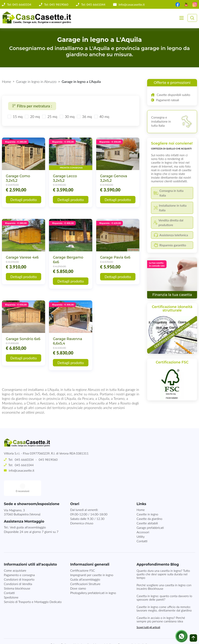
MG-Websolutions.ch (139, 638)
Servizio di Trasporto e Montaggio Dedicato (33, 586)
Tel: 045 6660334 (19, 4)
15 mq (18, 117)
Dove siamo (78, 573)
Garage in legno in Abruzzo (36, 82)
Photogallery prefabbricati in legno (93, 577)
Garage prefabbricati (150, 512)
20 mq (35, 117)
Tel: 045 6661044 (93, 4)
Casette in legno (147, 499)
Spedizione (11, 582)
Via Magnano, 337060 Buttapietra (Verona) (22, 497)
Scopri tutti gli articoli (148, 612)
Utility (141, 521)
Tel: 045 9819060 (56, 4)
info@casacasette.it (132, 4)
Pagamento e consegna (19, 559)
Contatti (142, 525)
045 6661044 (24, 465)
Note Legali (81, 629)
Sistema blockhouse (17, 573)
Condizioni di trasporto (19, 564)
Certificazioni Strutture (85, 568)
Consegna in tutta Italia (133, 629)
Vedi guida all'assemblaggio (28, 512)
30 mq (70, 117)
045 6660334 (24, 459)
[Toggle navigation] (182, 18)
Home (7, 82)
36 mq (87, 117)
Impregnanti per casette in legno (92, 559)
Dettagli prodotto (24, 200)
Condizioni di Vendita (18, 568)
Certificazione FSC (82, 555)
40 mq (104, 117)
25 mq (52, 117)
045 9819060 (48, 459)
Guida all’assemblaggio (85, 564)
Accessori (143, 516)
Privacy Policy (60, 629)
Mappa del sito (103, 629)
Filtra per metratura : (32, 106)
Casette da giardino (150, 503)
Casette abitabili (147, 508)
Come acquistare (15, 555)
